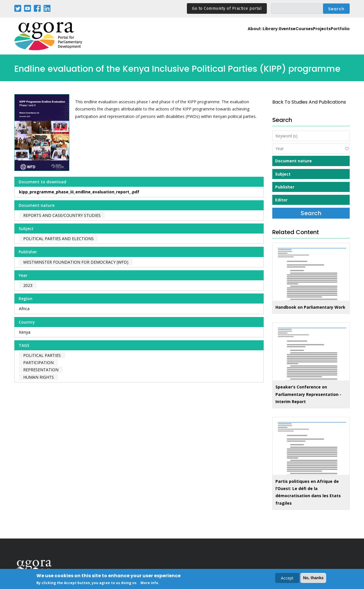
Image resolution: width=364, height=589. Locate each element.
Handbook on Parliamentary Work (310, 307)
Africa (24, 309)
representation (41, 370)
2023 (28, 285)
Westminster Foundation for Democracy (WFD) (76, 262)
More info (149, 583)
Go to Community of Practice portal (227, 8)
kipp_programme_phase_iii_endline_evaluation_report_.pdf (79, 192)
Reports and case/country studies (62, 215)
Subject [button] (283, 174)
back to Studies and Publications (309, 102)
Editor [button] (281, 200)
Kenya (25, 332)
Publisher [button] (285, 187)
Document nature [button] (293, 161)
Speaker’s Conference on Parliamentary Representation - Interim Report (308, 394)
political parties (42, 355)
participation (38, 362)
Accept (287, 578)
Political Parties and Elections (58, 239)
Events (266, 36)
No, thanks (313, 578)
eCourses (289, 36)
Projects (314, 36)
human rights (39, 377)
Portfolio (338, 36)
